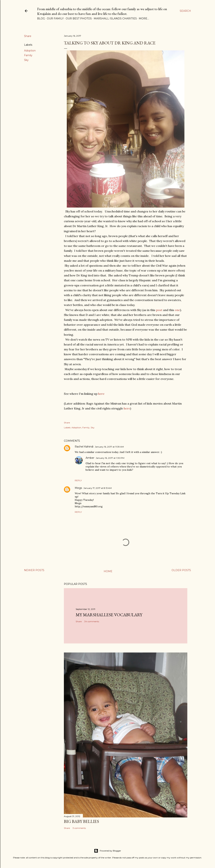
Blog (41, 18)
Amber (90, 458)
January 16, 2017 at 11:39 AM (109, 447)
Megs (78, 488)
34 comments (92, 621)
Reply (78, 480)
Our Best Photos (79, 18)
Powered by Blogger (107, 851)
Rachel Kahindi (84, 447)
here (101, 394)
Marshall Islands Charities (115, 18)
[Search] (185, 11)
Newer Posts (34, 570)
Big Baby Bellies (81, 821)
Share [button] (28, 36)
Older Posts (181, 570)
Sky (26, 60)
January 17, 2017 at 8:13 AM (98, 488)
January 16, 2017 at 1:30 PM (110, 458)
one (177, 310)
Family (28, 55)
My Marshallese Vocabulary (109, 615)
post (159, 310)
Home (108, 571)
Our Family (55, 18)
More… (144, 18)
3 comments (79, 828)
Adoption (30, 51)
